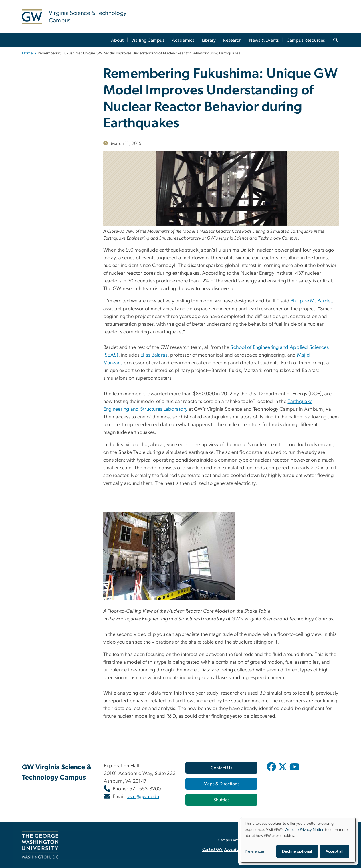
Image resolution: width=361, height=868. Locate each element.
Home (27, 53)
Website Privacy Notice (305, 830)
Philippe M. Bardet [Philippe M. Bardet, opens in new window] (311, 301)
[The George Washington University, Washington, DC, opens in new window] (40, 845)
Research (232, 40)
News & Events (264, 40)
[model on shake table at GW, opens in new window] (221, 556)
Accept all (335, 851)
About (117, 40)
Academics (183, 40)
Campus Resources (306, 40)
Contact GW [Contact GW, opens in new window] (212, 850)
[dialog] (298, 840)
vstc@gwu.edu (143, 797)
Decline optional (297, 851)
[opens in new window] (272, 771)
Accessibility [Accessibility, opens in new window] (234, 850)
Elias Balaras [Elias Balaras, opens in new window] (154, 355)
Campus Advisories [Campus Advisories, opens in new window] (234, 840)
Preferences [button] (255, 851)
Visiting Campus (148, 40)
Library (209, 40)
